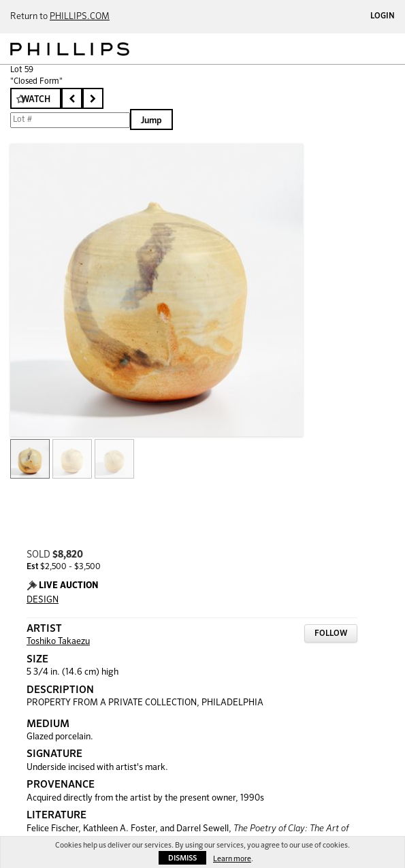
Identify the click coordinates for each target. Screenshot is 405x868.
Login (383, 16)
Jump (151, 121)
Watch (36, 100)
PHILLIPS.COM (80, 17)
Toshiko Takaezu (58, 642)
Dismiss (182, 858)
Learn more (232, 859)
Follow (331, 634)
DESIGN (43, 600)
